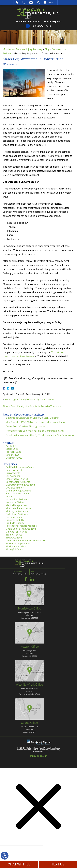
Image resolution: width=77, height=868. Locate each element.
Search (38, 2)
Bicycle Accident (14, 470)
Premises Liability (15, 520)
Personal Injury (14, 517)
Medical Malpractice (16, 505)
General (10, 497)
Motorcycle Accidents (17, 511)
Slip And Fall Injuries (16, 532)
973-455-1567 (41, 26)
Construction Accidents (18, 482)
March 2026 (12, 449)
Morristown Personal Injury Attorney (23, 49)
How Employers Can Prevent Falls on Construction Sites (35, 431)
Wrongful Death (14, 549)
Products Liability (15, 523)
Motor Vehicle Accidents (18, 508)
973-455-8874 (13, 574)
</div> (22, 856)
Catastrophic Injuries (17, 479)
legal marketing (44, 750)
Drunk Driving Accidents (18, 491)
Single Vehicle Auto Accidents (21, 529)
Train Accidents (14, 535)
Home (17, 2)
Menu (51, 2)
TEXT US (58, 864)
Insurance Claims (15, 502)
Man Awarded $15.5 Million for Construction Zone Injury (35, 422)
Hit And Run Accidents (17, 499)
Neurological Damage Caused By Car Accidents (29, 399)
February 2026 (13, 452)
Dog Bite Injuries (15, 488)
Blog (47, 49)
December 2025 (14, 458)
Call (24, 2)
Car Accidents (13, 476)
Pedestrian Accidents (17, 514)
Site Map (33, 756)
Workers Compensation (18, 543)
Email (31, 2)
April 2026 (11, 446)
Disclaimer (43, 756)
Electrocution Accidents (18, 494)
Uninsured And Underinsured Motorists (27, 540)
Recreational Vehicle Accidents (22, 526)
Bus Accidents (13, 473)
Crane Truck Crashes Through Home (25, 426)
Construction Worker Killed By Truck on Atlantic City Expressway (40, 435)
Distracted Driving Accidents (21, 485)
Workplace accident (16, 546)
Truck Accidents (14, 538)
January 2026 (13, 455)
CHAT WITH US (19, 864)
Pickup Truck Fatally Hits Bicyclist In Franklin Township (32, 406)
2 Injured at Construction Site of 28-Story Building (32, 418)
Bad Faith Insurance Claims (20, 467)
